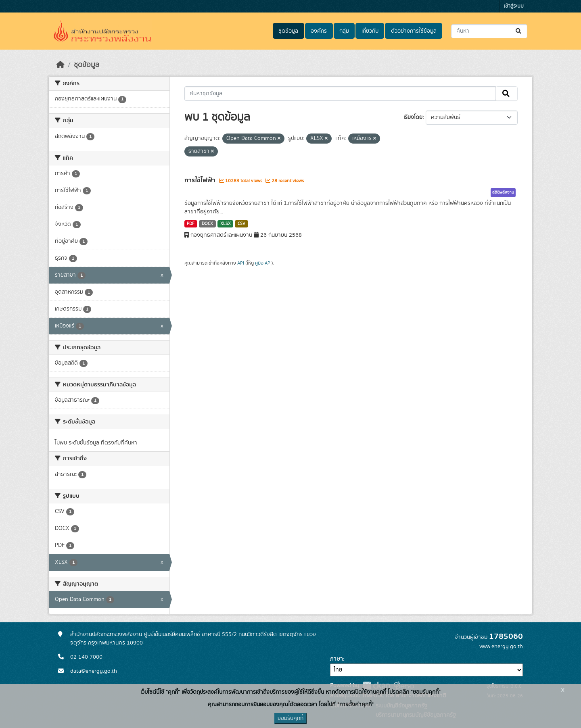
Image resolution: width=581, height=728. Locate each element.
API (241, 263)
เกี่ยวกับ (370, 31)
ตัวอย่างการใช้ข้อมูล (414, 31)
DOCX (207, 224)
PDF (191, 224)
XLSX (226, 224)
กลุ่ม (344, 31)
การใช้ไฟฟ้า (201, 180)
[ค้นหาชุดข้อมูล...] (489, 31)
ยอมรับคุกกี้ (290, 718)
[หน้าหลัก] (61, 65)
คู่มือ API (263, 263)
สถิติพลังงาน (503, 192)
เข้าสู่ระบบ (514, 6)
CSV (241, 224)
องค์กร (319, 31)
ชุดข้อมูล (288, 31)
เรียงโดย (413, 117)
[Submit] (519, 31)
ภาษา (336, 659)
